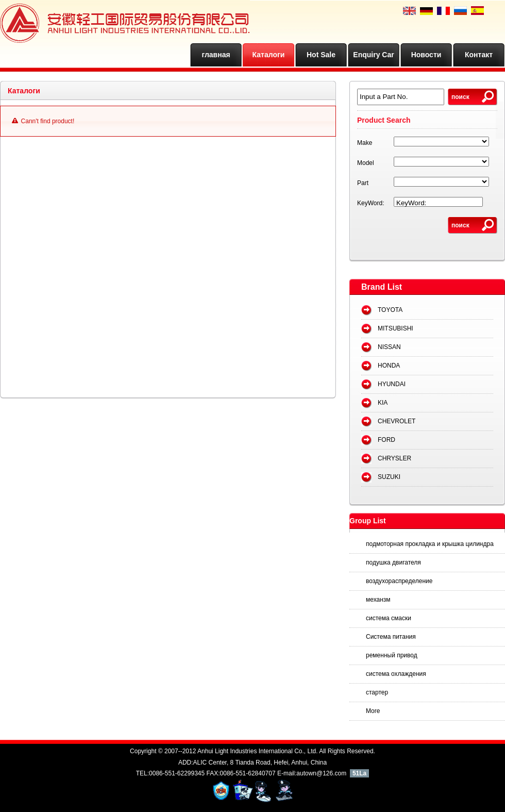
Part (363, 183)
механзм (378, 600)
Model (366, 163)
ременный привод (392, 655)
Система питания (391, 637)
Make (365, 143)
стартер (377, 692)
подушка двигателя (393, 562)
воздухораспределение (399, 581)
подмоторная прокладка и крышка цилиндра (430, 544)
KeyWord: (371, 203)
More (373, 711)
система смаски (389, 618)
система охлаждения (396, 674)
